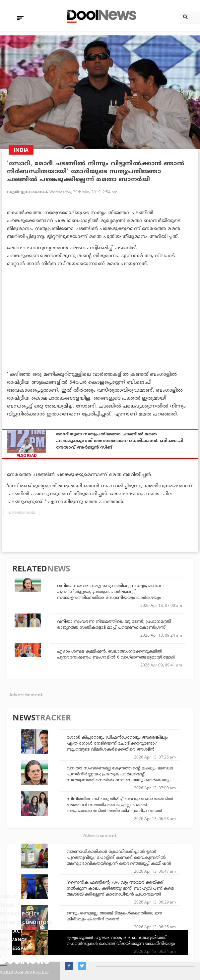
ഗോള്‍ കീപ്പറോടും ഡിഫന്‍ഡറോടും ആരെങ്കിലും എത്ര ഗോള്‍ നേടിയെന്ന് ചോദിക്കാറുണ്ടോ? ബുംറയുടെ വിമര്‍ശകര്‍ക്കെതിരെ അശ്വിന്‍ (117, 743)
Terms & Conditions (27, 922)
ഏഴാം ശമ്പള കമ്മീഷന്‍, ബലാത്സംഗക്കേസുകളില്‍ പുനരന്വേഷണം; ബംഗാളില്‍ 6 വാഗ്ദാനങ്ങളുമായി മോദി (116, 654)
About (8, 896)
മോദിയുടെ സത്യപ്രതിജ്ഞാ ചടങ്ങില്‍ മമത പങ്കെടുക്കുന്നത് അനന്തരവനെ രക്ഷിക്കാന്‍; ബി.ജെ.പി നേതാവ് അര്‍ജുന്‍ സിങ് (120, 440)
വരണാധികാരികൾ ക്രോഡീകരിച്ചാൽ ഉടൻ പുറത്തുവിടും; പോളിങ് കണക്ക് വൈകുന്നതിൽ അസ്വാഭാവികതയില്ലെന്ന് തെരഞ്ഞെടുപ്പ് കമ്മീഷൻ (119, 857)
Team (7, 905)
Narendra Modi (21, 513)
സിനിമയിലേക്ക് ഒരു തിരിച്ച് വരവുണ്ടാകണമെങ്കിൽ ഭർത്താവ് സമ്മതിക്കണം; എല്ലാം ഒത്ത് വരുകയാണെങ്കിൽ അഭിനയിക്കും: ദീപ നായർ (120, 805)
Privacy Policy (20, 914)
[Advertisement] (100, 317)
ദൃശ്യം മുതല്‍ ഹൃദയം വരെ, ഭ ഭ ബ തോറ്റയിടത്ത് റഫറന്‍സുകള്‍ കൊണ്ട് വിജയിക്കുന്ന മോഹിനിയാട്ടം (121, 940)
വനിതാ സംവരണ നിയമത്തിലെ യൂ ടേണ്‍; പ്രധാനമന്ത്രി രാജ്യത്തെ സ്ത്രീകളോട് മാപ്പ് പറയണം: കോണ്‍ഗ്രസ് (114, 624)
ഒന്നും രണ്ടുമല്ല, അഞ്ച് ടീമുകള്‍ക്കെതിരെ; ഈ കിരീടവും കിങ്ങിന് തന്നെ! (114, 916)
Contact (11, 931)
